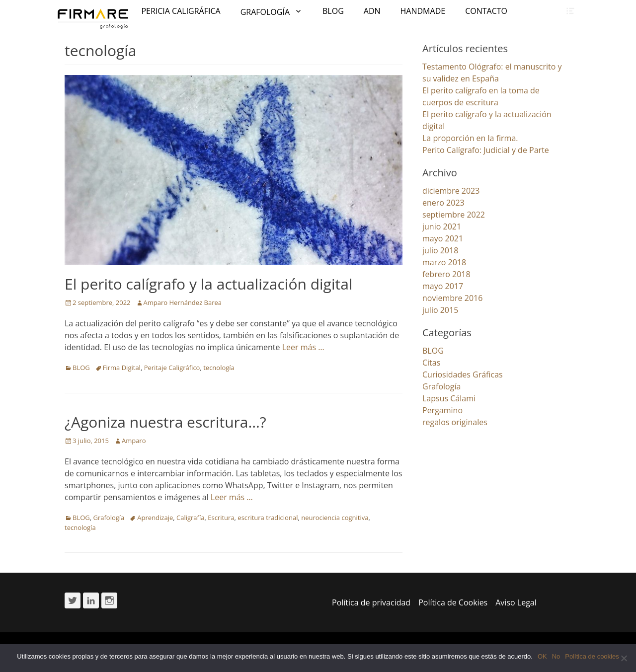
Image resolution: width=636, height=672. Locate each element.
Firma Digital (122, 368)
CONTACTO (486, 11)
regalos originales (455, 422)
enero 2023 (443, 203)
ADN (372, 11)
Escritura (221, 518)
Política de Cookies (453, 602)
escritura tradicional (268, 518)
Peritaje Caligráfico (172, 368)
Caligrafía (190, 518)
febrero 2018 (446, 274)
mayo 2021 (443, 238)
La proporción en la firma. (470, 138)
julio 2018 (440, 250)
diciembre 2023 (451, 191)
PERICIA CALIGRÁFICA (181, 11)
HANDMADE (423, 11)
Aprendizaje (155, 518)
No (556, 656)
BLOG (333, 11)
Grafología (109, 518)
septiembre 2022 (454, 215)
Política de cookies (592, 656)
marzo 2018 (444, 262)
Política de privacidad (371, 602)
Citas (431, 363)
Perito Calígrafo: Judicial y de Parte (486, 150)
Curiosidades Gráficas (463, 374)
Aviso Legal (516, 602)
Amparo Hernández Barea (183, 302)
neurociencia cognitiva (335, 518)
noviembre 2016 (452, 298)
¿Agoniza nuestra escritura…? (165, 422)
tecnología (219, 368)
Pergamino (442, 410)
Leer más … (303, 347)
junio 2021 (442, 226)
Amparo (134, 441)
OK (542, 656)
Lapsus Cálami (449, 398)
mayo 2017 (443, 286)
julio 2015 (440, 310)
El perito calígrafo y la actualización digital (208, 284)
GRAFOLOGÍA (265, 12)
